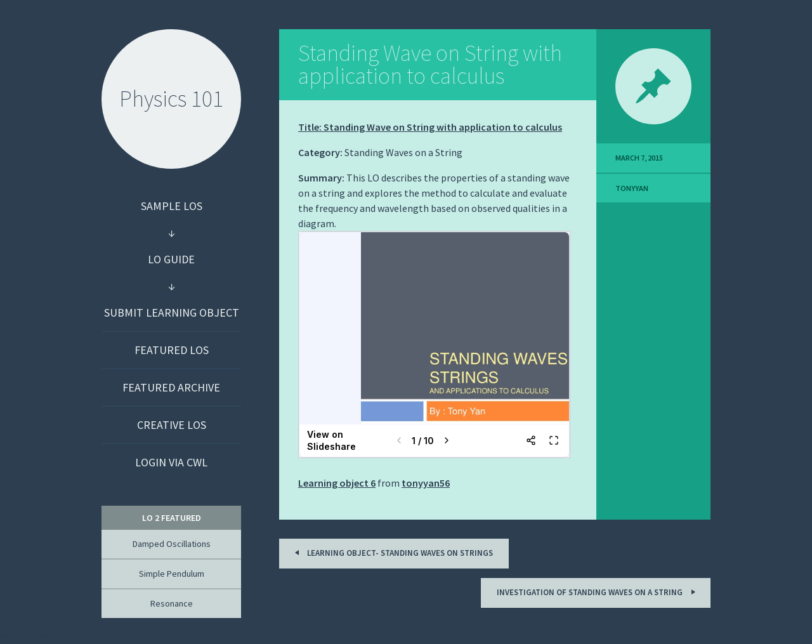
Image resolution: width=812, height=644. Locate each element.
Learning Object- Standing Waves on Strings (392, 552)
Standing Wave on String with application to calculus (430, 64)
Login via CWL (171, 462)
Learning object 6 (337, 483)
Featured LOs (172, 350)
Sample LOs (172, 206)
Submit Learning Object (172, 312)
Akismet (78, 635)
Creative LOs (172, 425)
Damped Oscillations (172, 544)
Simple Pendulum (172, 574)
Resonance (172, 603)
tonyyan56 (426, 483)
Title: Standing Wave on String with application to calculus (430, 127)
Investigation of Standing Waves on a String (598, 592)
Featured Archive (171, 387)
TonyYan (632, 188)
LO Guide (171, 259)
